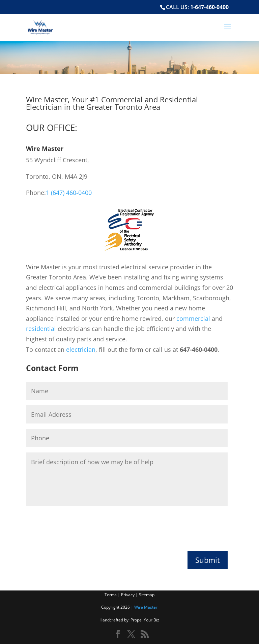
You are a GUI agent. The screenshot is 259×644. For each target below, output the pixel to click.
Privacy (128, 595)
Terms (111, 595)
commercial (193, 318)
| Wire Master (144, 607)
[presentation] (77, 527)
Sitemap (147, 595)
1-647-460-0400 (209, 7)
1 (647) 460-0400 (69, 193)
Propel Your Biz (145, 620)
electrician (81, 349)
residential (41, 329)
